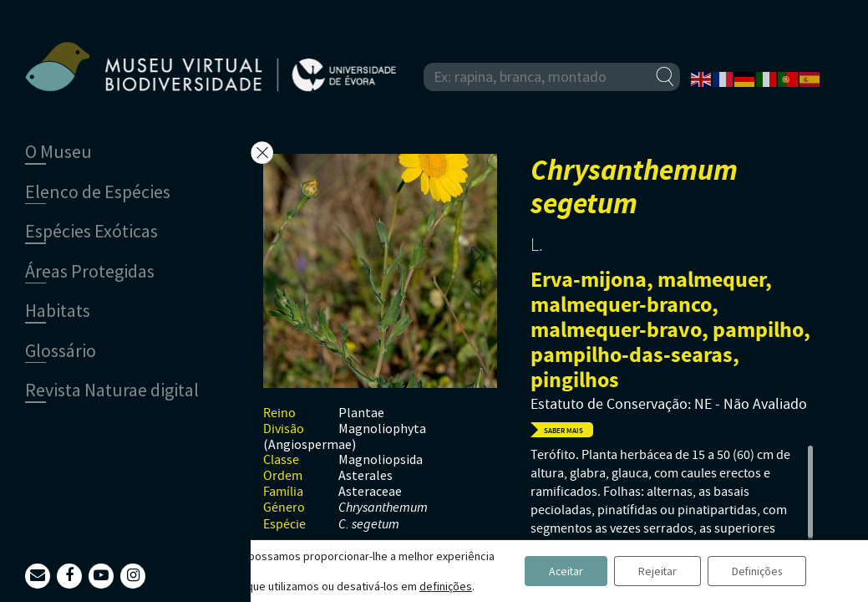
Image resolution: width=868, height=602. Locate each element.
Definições (755, 571)
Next (476, 254)
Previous (476, 288)
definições (446, 586)
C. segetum (369, 525)
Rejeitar (652, 571)
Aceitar (558, 571)
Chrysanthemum (383, 508)
